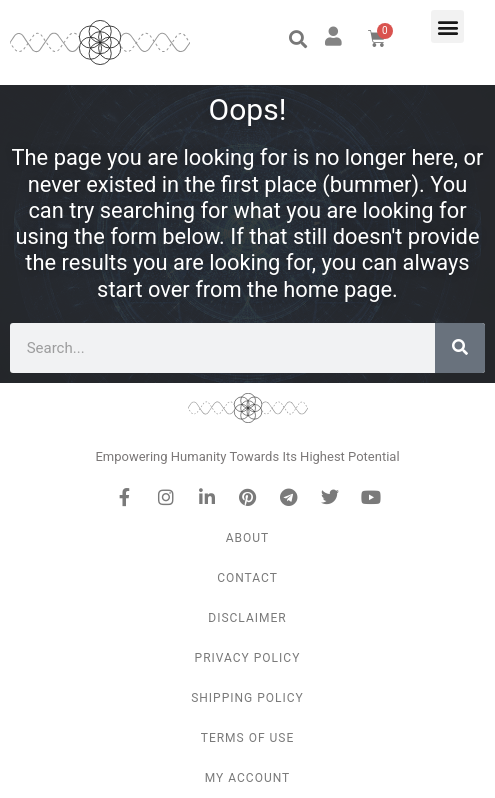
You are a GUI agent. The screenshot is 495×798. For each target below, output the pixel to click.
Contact (247, 578)
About (248, 538)
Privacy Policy (248, 658)
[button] (297, 39)
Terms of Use (248, 738)
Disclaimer (247, 618)
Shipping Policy (247, 698)
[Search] (460, 348)
